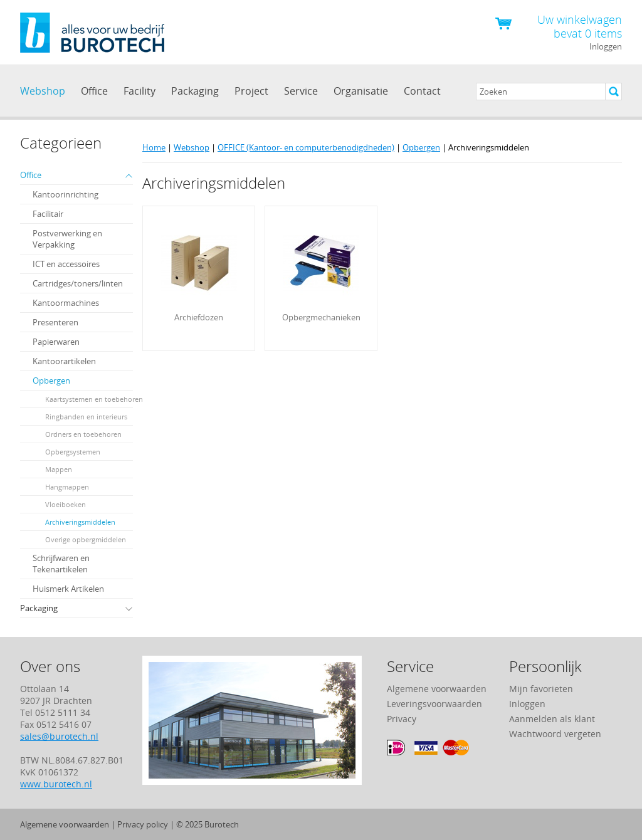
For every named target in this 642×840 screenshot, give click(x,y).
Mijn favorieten (541, 689)
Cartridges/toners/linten (78, 283)
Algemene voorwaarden (437, 689)
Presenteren (55, 322)
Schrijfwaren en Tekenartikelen (61, 564)
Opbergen (51, 381)
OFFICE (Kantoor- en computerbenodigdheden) (306, 147)
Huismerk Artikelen (68, 589)
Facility (139, 91)
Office (94, 91)
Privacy (402, 719)
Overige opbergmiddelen (86, 539)
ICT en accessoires (66, 264)
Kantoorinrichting (66, 194)
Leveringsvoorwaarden (434, 704)
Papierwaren (56, 342)
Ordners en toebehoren (83, 434)
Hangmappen (67, 487)
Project (251, 91)
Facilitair (48, 214)
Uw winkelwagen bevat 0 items (580, 26)
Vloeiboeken (66, 504)
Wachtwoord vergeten (555, 734)
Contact (422, 91)
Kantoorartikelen (64, 361)
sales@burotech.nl (59, 736)
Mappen (59, 469)
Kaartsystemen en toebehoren (94, 399)
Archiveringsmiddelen (80, 522)
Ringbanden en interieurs (86, 417)
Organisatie (361, 91)
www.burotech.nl (56, 784)
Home (154, 147)
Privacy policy (143, 824)
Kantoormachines (66, 303)
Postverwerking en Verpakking (67, 239)
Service (301, 91)
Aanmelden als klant (552, 719)
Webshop (43, 91)
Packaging (195, 91)
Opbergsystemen (73, 452)
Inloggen (606, 46)
